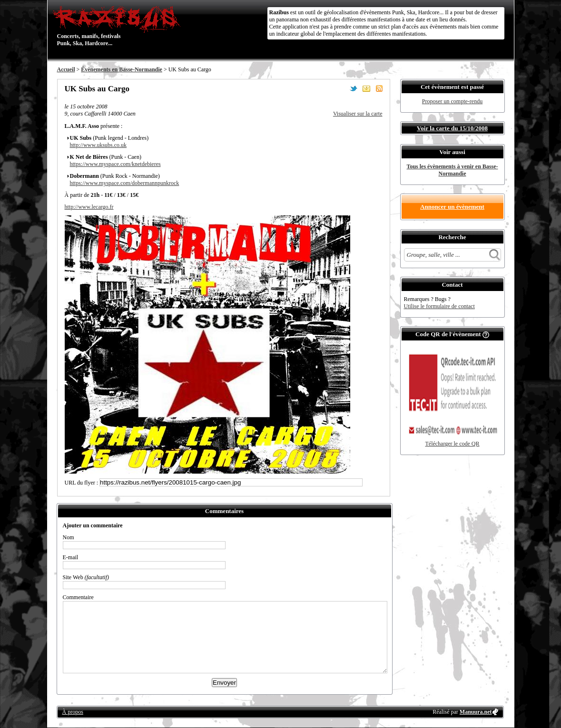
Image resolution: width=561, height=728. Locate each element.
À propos (73, 712)
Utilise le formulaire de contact (439, 306)
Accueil (66, 69)
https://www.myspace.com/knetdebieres (115, 164)
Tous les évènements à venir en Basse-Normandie (453, 170)
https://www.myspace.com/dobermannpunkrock (125, 183)
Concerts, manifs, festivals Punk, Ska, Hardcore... (119, 26)
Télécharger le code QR (452, 444)
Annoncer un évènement (452, 207)
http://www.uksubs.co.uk (98, 145)
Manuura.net (476, 712)
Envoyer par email (366, 88)
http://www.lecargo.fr (89, 207)
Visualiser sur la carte (358, 114)
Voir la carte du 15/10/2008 (452, 128)
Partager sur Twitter (354, 88)
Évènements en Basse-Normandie (122, 69)
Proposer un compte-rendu (452, 101)
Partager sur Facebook (341, 88)
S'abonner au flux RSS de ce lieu (379, 88)
